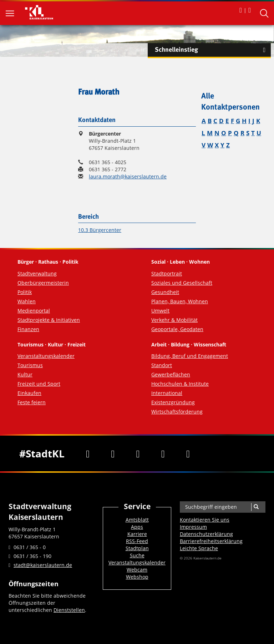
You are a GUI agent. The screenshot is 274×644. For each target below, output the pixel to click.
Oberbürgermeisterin (43, 283)
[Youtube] (138, 453)
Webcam (137, 570)
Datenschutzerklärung (206, 534)
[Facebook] (88, 453)
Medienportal (34, 311)
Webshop (137, 577)
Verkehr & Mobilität (174, 320)
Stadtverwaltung (37, 273)
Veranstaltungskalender (46, 356)
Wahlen (27, 301)
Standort (162, 365)
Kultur (25, 374)
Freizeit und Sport (39, 384)
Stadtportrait (167, 273)
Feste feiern (32, 402)
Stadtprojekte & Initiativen (49, 320)
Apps (137, 527)
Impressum (193, 527)
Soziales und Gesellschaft (182, 283)
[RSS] (188, 453)
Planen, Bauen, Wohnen (180, 301)
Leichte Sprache (199, 548)
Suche (137, 555)
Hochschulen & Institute (180, 384)
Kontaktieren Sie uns (205, 520)
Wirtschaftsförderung (177, 412)
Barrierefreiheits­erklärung (211, 541)
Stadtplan (137, 548)
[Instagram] (163, 453)
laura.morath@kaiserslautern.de (128, 176)
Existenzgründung (173, 402)
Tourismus (30, 365)
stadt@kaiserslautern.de (43, 565)
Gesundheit (165, 292)
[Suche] (256, 507)
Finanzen (28, 329)
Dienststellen (69, 610)
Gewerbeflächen (171, 374)
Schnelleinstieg (213, 50)
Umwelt (160, 311)
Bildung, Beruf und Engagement (190, 356)
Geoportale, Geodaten (177, 329)
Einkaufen (29, 393)
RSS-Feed (137, 541)
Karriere (137, 534)
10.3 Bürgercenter (100, 230)
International (167, 393)
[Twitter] (113, 453)
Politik (25, 292)
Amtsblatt (137, 520)
